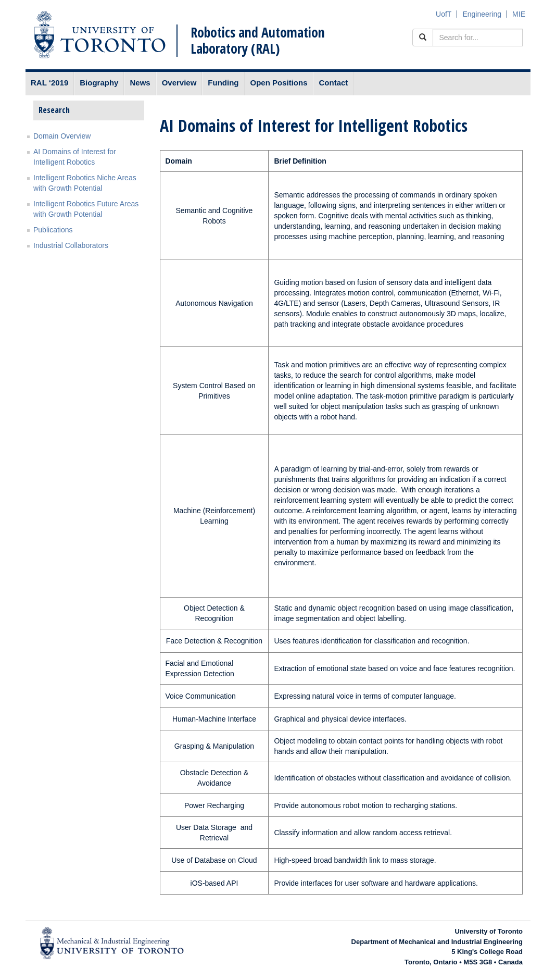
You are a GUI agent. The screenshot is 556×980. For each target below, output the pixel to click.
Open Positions (279, 83)
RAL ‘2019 (49, 83)
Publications (53, 230)
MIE (519, 14)
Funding (223, 83)
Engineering (482, 14)
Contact (334, 83)
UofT (444, 14)
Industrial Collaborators (71, 245)
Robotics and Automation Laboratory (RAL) (258, 41)
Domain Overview (62, 136)
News (140, 83)
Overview (179, 83)
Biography (99, 83)
